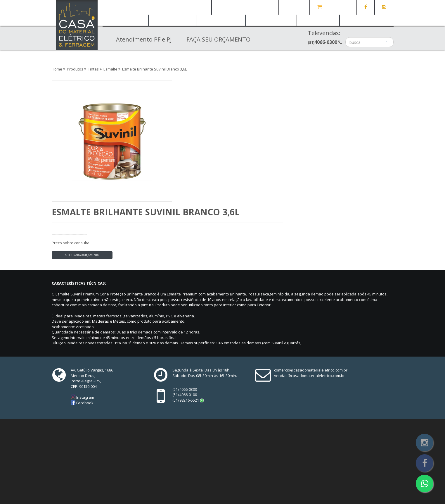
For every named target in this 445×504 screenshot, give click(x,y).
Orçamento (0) (333, 7)
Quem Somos (230, 7)
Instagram (85, 327)
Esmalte (110, 69)
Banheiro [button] (221, 20)
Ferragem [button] (173, 20)
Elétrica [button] (125, 20)
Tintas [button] (318, 20)
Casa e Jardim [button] (367, 20)
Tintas (93, 69)
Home (199, 7)
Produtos (75, 69)
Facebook (84, 333)
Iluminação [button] (271, 20)
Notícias (264, 7)
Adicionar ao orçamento (193, 134)
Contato (294, 7)
